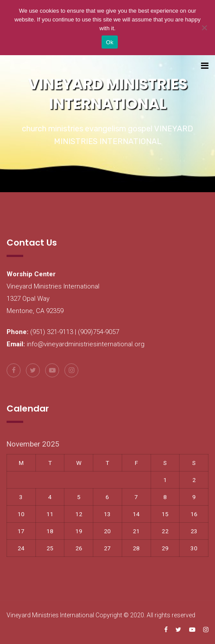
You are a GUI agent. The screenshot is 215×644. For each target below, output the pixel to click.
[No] (204, 28)
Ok (110, 42)
